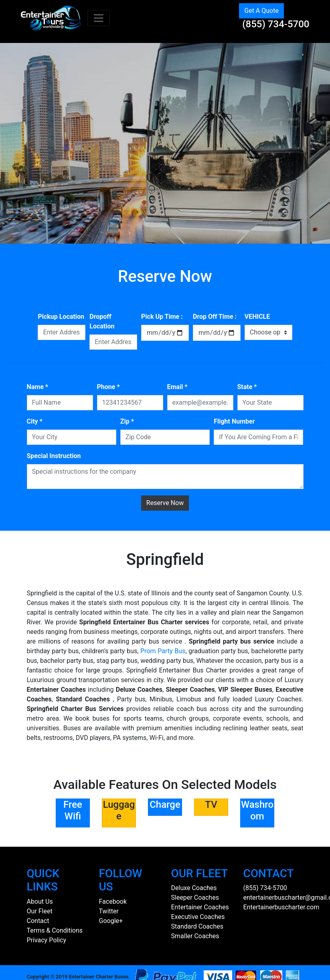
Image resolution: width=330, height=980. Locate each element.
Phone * (108, 387)
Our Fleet (40, 911)
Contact (38, 921)
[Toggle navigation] (99, 18)
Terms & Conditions (55, 930)
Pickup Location (61, 317)
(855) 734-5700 (276, 24)
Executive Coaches (198, 917)
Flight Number (234, 421)
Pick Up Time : (162, 317)
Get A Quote (261, 11)
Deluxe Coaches (194, 888)
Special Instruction (54, 456)
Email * (177, 387)
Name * (38, 387)
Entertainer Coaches (200, 907)
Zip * (127, 421)
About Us (40, 902)
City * (35, 421)
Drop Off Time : (215, 317)
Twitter (109, 911)
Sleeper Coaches (195, 897)
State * (247, 387)
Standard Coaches (197, 926)
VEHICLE (257, 317)
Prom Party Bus (163, 651)
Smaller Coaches (195, 936)
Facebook (113, 902)
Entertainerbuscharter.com (281, 907)
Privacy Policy (47, 940)
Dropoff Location (102, 321)
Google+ (111, 921)
